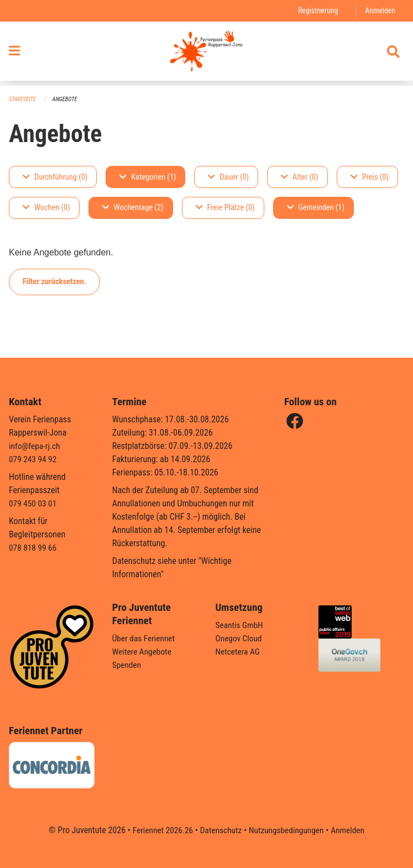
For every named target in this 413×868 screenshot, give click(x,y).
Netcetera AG (239, 652)
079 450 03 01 (34, 503)
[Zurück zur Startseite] (206, 54)
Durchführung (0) (55, 177)
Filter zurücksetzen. (54, 282)
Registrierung (316, 11)
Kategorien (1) (148, 177)
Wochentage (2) (133, 208)
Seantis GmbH (241, 625)
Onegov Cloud (240, 638)
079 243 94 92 (34, 459)
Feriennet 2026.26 (159, 830)
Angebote (67, 100)
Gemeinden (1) (316, 208)
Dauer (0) (228, 177)
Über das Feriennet (145, 638)
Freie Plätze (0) (225, 208)
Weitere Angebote (143, 652)
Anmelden (380, 11)
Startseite (23, 100)
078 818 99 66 (34, 548)
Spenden (127, 665)
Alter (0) (300, 177)
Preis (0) (370, 177)
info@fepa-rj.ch (36, 446)
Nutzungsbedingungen (288, 830)
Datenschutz (220, 830)
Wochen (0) (46, 208)
